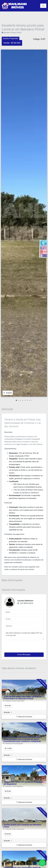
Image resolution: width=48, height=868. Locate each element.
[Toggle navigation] (43, 6)
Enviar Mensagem (24, 655)
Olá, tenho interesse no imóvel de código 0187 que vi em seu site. (24, 635)
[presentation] (22, 647)
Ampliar (8, 393)
